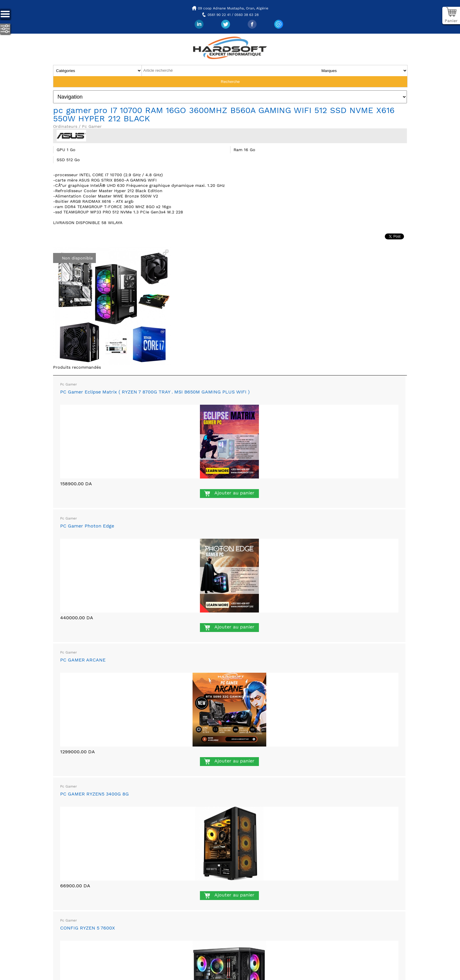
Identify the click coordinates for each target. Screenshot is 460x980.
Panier (451, 21)
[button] (166, 252)
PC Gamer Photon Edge (87, 526)
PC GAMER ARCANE (83, 660)
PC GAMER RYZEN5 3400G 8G (95, 794)
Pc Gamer (69, 384)
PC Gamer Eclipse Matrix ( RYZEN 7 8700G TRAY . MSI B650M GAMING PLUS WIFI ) (155, 392)
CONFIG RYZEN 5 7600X (88, 928)
